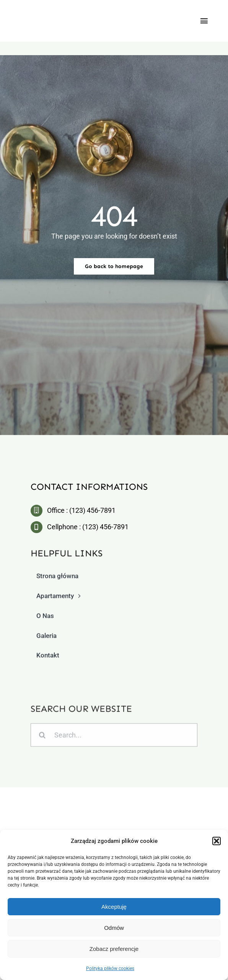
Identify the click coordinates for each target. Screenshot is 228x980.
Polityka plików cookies (110, 969)
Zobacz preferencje (114, 949)
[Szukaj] (42, 738)
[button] (217, 841)
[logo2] (116, 812)
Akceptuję (114, 907)
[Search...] (114, 738)
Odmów (114, 928)
